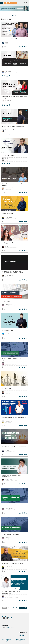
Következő (23, 608)
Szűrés (14, 15)
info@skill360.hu (10, 628)
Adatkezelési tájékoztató (9, 640)
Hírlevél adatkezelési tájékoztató (21, 640)
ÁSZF (3, 640)
